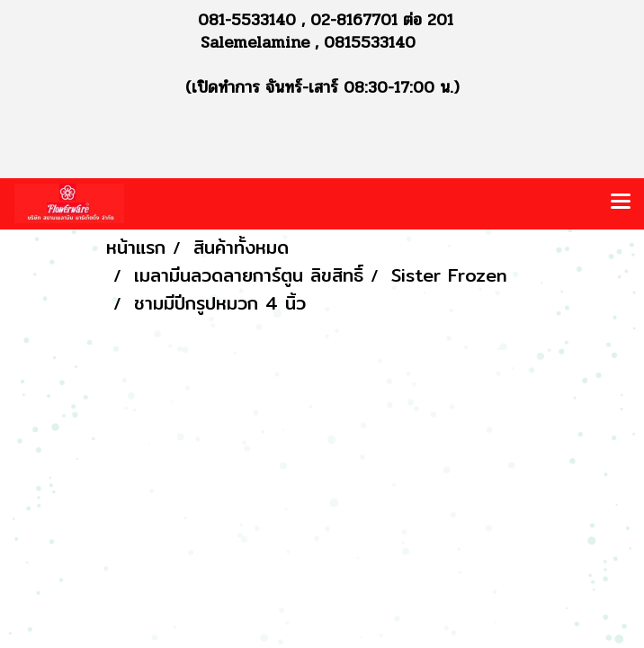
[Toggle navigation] (621, 203)
